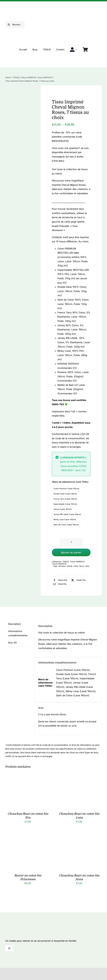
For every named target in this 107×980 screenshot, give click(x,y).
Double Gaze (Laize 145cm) (65, 494)
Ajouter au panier (71, 552)
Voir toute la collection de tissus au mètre (61, 633)
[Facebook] (59, 580)
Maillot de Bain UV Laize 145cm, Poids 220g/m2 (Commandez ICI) (71, 389)
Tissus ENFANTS (59, 564)
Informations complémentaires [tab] (18, 633)
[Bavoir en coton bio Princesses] (28, 838)
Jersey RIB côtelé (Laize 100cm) (67, 514)
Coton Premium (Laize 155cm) (66, 489)
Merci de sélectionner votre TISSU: (70, 482)
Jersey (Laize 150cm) (63, 509)
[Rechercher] (15, 25)
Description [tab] (14, 624)
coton (76, 566)
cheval (69, 566)
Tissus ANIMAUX (77, 562)
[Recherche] (9, 25)
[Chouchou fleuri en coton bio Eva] (28, 776)
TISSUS (66, 562)
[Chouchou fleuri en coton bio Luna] (79, 776)
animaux (62, 566)
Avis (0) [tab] (12, 643)
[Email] (59, 584)
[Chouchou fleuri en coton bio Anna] (79, 838)
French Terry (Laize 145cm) (65, 499)
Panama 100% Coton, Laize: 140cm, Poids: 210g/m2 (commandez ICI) (73, 376)
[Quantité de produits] (71, 542)
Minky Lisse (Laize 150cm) (65, 519)
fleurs (82, 566)
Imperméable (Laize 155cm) (65, 504)
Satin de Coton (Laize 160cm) (66, 525)
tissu (87, 566)
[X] (78, 580)
